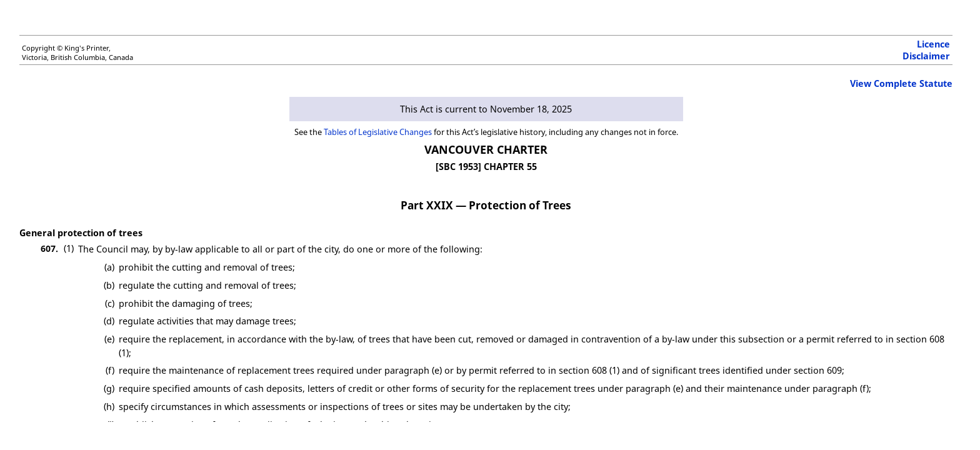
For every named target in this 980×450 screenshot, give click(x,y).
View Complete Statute (901, 83)
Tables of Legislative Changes (378, 132)
